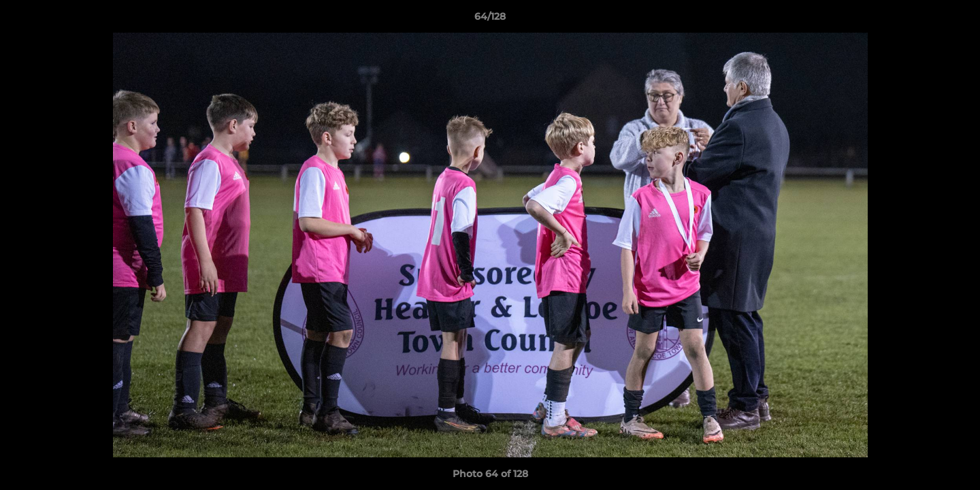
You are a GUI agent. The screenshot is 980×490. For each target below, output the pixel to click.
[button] (955, 20)
